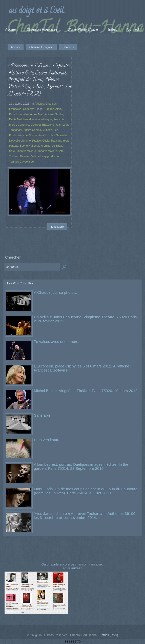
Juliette (48, 130)
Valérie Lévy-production (46, 156)
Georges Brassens (42, 125)
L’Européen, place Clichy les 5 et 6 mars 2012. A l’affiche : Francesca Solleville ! (83, 368)
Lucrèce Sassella (56, 135)
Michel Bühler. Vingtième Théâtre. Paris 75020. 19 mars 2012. (86, 391)
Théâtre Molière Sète (50, 151)
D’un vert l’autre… (49, 440)
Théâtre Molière (26, 151)
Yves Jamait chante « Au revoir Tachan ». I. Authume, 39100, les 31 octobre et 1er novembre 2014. (85, 515)
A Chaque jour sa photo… (56, 292)
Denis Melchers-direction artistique (30, 119)
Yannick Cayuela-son (22, 162)
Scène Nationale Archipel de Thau (41, 146)
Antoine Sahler (54, 114)
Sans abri (42, 415)
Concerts (29, 109)
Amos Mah (37, 114)
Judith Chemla (33, 130)
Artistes (39, 104)
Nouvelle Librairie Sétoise (25, 141)
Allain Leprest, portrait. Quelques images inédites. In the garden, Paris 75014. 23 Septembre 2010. (81, 466)
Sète (12, 151)
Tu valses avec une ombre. (57, 341)
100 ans (49, 109)
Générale (23, 125)
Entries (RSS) (109, 635)
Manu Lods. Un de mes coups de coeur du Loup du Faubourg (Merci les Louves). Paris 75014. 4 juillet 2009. (86, 491)
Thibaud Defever (19, 156)
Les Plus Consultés (20, 283)
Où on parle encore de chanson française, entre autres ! (73, 566)
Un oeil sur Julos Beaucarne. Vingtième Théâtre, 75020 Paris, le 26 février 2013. (86, 319)
